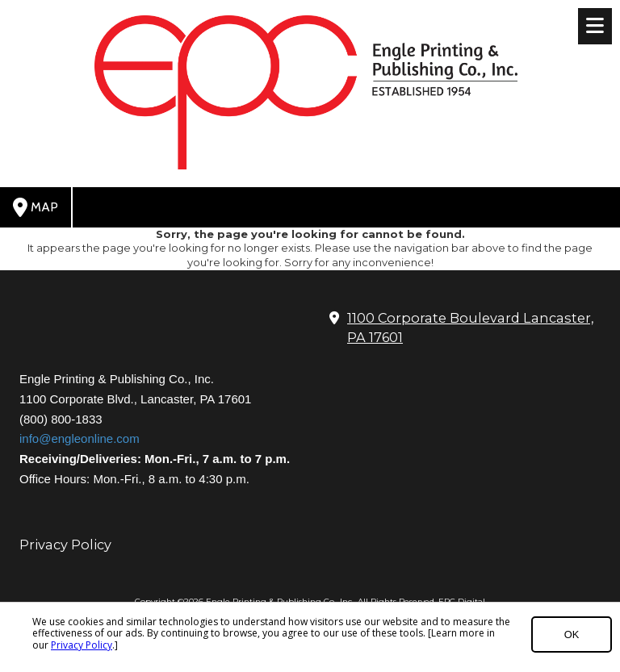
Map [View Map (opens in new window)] (36, 207)
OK (572, 634)
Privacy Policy (82, 645)
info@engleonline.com (80, 438)
